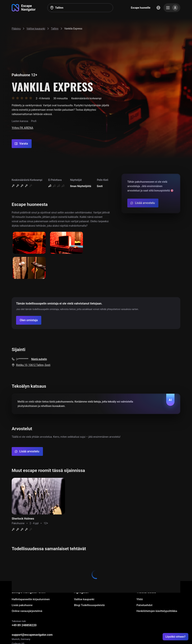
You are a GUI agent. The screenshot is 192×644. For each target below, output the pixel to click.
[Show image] (29, 243)
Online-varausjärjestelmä (27, 611)
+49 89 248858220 (24, 625)
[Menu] (172, 8)
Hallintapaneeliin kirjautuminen (31, 599)
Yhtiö (140, 599)
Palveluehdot (144, 605)
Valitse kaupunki (84, 599)
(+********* (22, 359)
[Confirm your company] (29, 320)
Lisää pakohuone (22, 605)
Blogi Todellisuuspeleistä (89, 605)
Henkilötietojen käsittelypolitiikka (157, 611)
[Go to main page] (24, 8)
